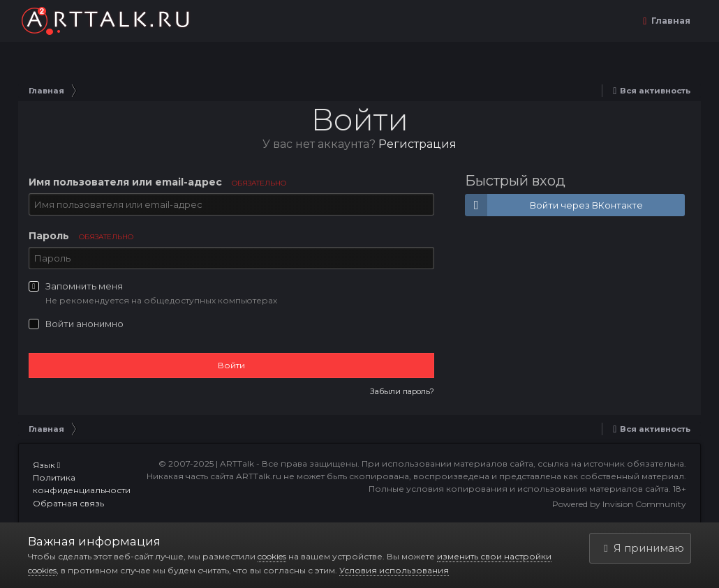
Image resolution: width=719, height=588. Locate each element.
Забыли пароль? (402, 391)
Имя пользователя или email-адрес (157, 182)
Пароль (81, 236)
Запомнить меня (84, 286)
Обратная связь (68, 503)
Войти (231, 365)
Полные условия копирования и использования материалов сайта (519, 489)
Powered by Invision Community (619, 504)
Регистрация (417, 144)
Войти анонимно (84, 324)
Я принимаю (644, 548)
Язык (46, 465)
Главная (670, 21)
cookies (272, 556)
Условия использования (394, 570)
